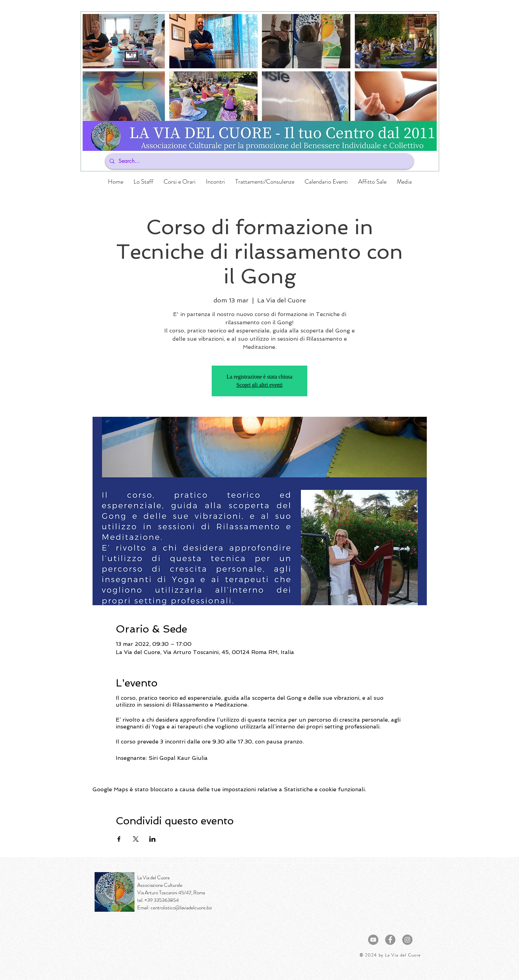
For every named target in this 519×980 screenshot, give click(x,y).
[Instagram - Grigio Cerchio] (407, 940)
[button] (180, 182)
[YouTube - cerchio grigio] (373, 940)
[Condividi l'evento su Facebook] (119, 839)
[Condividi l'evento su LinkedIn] (152, 839)
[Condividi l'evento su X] (136, 839)
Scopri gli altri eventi (259, 385)
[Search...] (259, 161)
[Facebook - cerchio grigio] (390, 940)
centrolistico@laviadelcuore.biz (181, 908)
